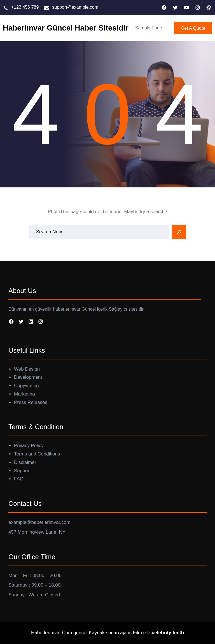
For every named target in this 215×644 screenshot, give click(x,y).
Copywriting (26, 386)
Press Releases (31, 402)
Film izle (142, 633)
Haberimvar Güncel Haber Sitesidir (66, 28)
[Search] (179, 232)
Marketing (24, 394)
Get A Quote (193, 28)
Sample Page (149, 28)
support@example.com (75, 7)
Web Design (27, 369)
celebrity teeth (168, 633)
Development (28, 377)
